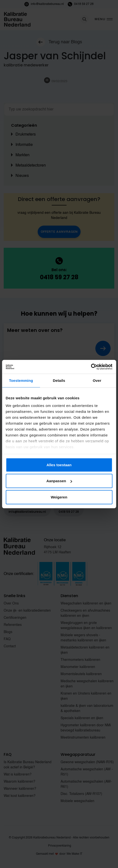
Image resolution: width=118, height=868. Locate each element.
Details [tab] (59, 380)
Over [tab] (97, 380)
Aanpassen (59, 481)
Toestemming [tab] (21, 380)
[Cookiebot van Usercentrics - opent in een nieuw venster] (91, 367)
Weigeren (59, 497)
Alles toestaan (59, 465)
